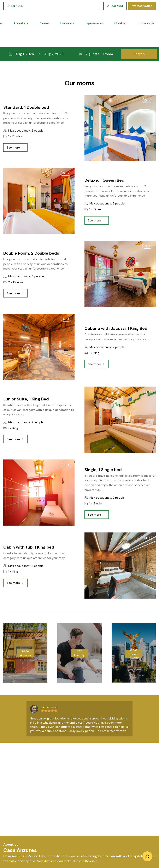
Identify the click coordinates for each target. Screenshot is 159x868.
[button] (79, 54)
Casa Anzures (25, 653)
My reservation (142, 6)
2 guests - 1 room (96, 54)
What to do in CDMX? (134, 654)
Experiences (94, 23)
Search (139, 54)
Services (67, 23)
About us (21, 23)
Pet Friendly (79, 653)
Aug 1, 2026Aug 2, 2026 (36, 54)
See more (17, 149)
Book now (146, 23)
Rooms (44, 23)
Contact (121, 23)
